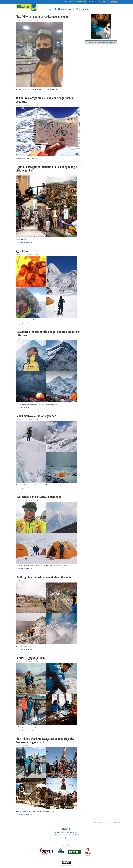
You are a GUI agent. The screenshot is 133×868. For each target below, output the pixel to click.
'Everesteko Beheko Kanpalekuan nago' (39, 497)
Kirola (36, 20)
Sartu (114, 2)
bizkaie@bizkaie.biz (66, 838)
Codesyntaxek (64, 865)
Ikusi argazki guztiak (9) (25, 814)
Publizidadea (97, 823)
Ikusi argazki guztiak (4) (25, 242)
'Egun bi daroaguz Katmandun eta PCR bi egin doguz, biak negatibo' (47, 169)
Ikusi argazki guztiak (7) (25, 407)
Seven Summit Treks (29, 811)
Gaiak (72, 2)
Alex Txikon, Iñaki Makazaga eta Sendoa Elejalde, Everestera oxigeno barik (45, 740)
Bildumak (93, 2)
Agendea (102, 2)
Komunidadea (82, 2)
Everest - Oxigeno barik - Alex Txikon (68, 9)
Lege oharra (108, 823)
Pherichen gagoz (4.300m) (31, 658)
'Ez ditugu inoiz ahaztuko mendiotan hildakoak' (44, 577)
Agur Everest (23, 251)
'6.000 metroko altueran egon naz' (36, 416)
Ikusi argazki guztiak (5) (25, 323)
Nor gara (117, 823)
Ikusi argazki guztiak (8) (25, 569)
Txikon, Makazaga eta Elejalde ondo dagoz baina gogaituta (44, 100)
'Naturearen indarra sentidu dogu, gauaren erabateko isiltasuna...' (48, 333)
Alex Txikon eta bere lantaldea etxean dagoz (42, 16)
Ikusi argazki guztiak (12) (25, 730)
